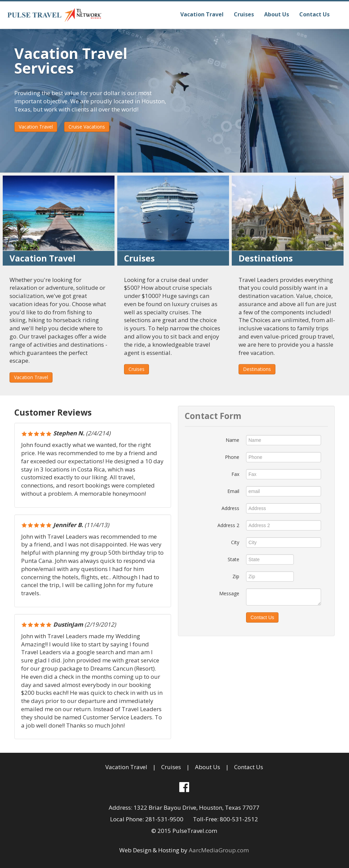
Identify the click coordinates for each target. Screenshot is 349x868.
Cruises (244, 14)
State (233, 559)
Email (233, 491)
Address (230, 508)
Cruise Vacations (87, 127)
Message (229, 593)
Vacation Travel (202, 14)
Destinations (257, 369)
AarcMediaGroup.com (219, 850)
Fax (235, 474)
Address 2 (228, 525)
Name (232, 440)
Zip (236, 576)
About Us (277, 14)
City (235, 542)
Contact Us (314, 14)
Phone (232, 457)
